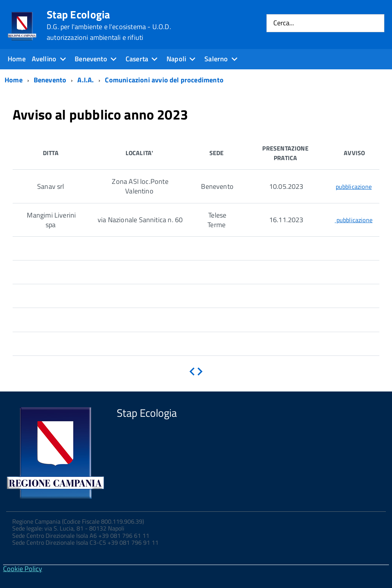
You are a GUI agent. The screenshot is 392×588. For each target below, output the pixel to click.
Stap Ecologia (109, 25)
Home (17, 59)
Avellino (44, 59)
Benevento (91, 59)
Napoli (176, 59)
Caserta (137, 59)
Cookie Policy (23, 569)
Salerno (216, 59)
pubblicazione (354, 187)
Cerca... (284, 23)
